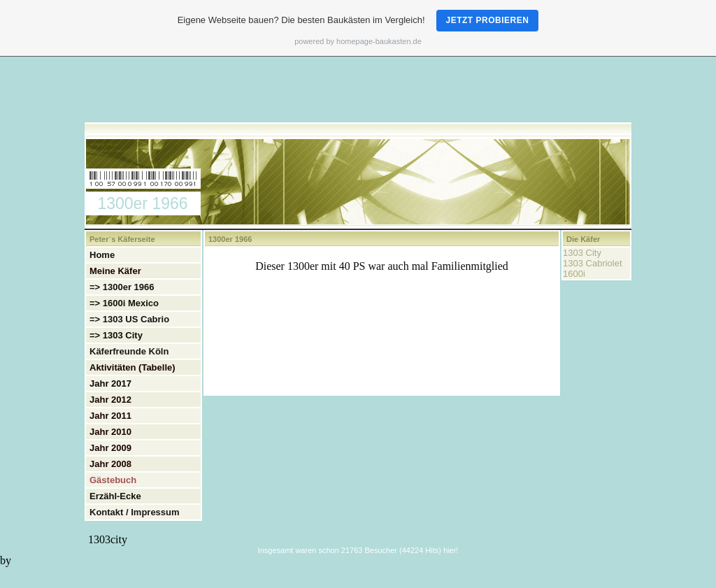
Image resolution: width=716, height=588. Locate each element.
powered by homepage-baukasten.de (358, 41)
